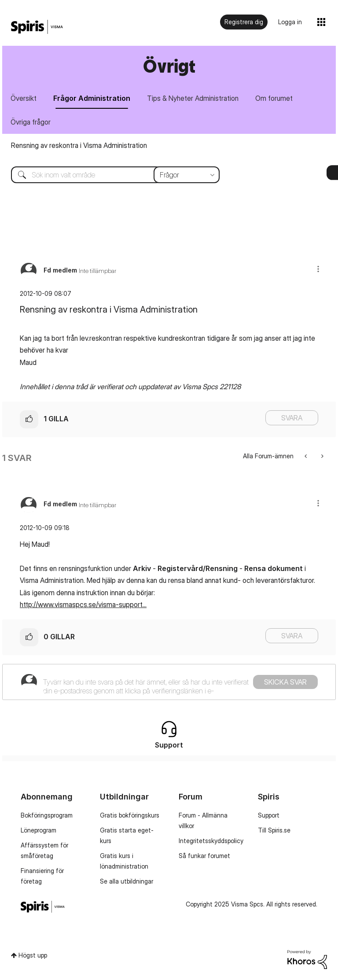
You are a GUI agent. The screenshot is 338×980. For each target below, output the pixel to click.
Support (269, 815)
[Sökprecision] (187, 175)
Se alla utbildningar (127, 881)
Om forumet (274, 98)
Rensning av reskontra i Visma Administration (79, 145)
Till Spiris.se (274, 830)
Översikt (24, 98)
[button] (318, 269)
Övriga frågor (31, 122)
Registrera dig (244, 22)
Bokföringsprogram (47, 815)
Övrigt (169, 66)
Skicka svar (285, 682)
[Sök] (109, 175)
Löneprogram (39, 830)
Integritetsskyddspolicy (211, 841)
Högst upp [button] (33, 955)
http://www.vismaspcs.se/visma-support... (83, 604)
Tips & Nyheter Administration (193, 98)
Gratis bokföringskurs (130, 815)
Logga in (290, 22)
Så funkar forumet (204, 856)
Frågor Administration (92, 98)
